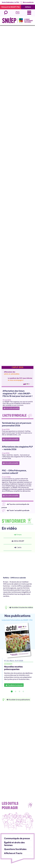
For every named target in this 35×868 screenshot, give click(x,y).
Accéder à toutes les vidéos (22, 607)
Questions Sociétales (15, 849)
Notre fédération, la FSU (10, 2)
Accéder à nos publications (19, 699)
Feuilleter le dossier (15, 685)
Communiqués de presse (17, 838)
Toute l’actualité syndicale (19, 510)
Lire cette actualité (13, 408)
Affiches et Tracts (13, 853)
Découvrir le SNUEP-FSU (11, 7)
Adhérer (28, 7)
